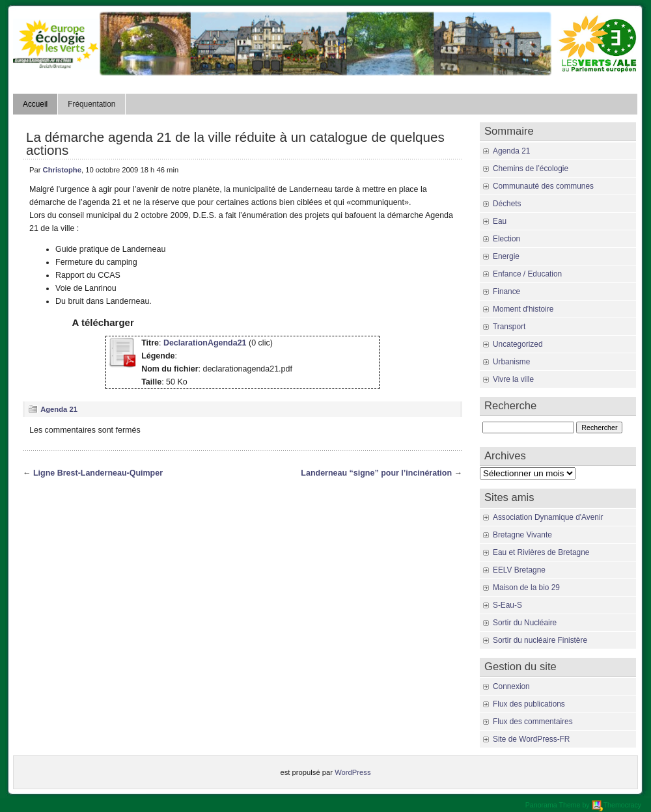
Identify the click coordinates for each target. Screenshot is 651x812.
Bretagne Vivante (522, 535)
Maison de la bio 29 (526, 588)
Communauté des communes (543, 186)
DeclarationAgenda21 (205, 343)
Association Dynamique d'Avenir (548, 517)
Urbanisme (511, 362)
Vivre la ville (513, 379)
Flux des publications (529, 704)
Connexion (511, 686)
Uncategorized (518, 344)
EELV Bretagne (519, 570)
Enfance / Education (527, 274)
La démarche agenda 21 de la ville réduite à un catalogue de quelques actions (235, 143)
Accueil (35, 104)
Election (506, 239)
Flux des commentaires (533, 722)
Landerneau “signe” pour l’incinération (376, 473)
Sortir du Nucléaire (525, 623)
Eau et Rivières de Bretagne (541, 552)
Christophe (62, 170)
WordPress (353, 772)
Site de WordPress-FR (531, 739)
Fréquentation (91, 104)
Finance (506, 291)
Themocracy (616, 805)
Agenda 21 (59, 409)
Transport (509, 327)
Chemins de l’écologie (531, 169)
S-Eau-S (507, 605)
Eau (500, 221)
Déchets (507, 204)
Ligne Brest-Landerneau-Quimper (98, 473)
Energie (506, 256)
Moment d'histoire (523, 309)
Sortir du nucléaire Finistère (540, 640)
